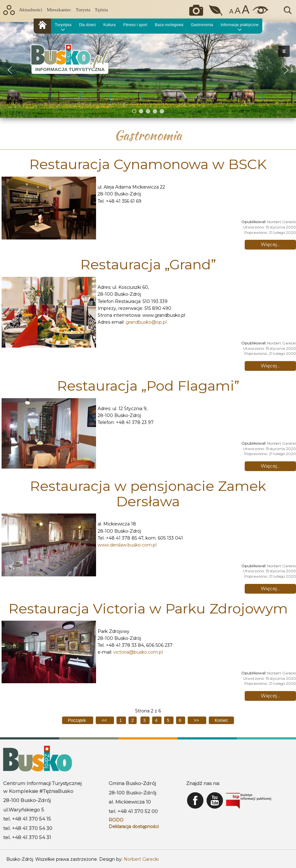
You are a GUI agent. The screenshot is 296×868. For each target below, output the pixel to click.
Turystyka (63, 25)
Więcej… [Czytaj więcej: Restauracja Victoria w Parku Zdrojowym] (270, 696)
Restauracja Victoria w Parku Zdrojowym (148, 608)
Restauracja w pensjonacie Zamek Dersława (148, 493)
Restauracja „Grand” (148, 264)
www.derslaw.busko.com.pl (127, 545)
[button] (10, 70)
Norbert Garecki (141, 859)
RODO (116, 820)
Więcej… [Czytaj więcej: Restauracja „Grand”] (270, 366)
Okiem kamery (198, 10)
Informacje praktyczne (240, 25)
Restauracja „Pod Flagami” (148, 386)
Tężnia (101, 10)
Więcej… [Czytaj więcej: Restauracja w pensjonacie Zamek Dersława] (270, 588)
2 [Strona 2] (133, 720)
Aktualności (31, 10)
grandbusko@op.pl (146, 322)
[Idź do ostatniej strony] (222, 720)
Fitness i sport (135, 25)
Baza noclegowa (169, 25)
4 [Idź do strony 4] (157, 720)
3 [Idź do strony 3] (145, 720)
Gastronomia (202, 25)
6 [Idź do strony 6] (181, 720)
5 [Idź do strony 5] (169, 720)
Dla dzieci (87, 25)
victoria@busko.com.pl (138, 652)
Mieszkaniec (59, 10)
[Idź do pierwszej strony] (78, 720)
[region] (148, 70)
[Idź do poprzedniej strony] (105, 720)
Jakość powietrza (216, 10)
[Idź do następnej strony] (197, 720)
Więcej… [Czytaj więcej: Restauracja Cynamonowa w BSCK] (270, 244)
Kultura (109, 25)
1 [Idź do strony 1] (121, 720)
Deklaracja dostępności (134, 827)
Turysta (83, 10)
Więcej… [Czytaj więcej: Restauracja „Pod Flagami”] (270, 466)
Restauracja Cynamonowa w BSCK (148, 164)
